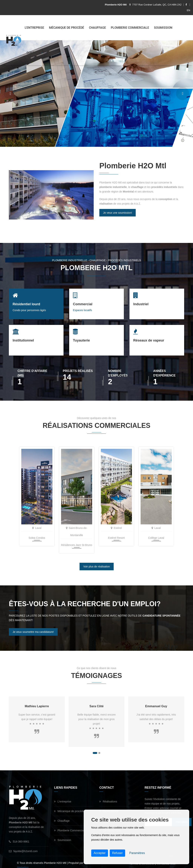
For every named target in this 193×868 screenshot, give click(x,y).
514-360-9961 (19, 835)
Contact (35, 53)
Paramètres (137, 853)
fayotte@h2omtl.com (23, 845)
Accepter (100, 853)
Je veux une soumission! (118, 213)
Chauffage (98, 28)
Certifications (109, 805)
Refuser (117, 853)
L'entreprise (35, 28)
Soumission (164, 28)
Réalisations (108, 795)
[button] (95, 747)
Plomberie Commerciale (130, 28)
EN (188, 10)
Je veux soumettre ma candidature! (33, 626)
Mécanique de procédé (67, 28)
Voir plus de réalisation (97, 560)
